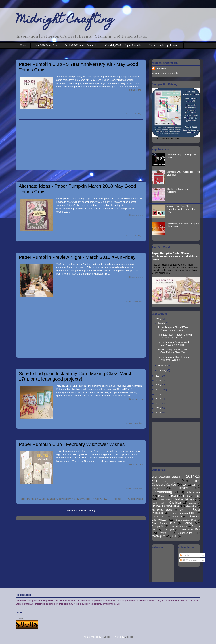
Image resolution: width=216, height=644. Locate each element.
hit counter (20, 618)
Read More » (136, 90)
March (162, 323)
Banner (156, 488)
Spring (188, 523)
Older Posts (136, 499)
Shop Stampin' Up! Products (164, 46)
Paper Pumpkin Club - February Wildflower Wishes (72, 444)
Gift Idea (175, 503)
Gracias (192, 503)
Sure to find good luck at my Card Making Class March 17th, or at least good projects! (76, 376)
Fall (198, 496)
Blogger (129, 637)
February (163, 366)
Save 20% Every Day (46, 46)
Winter (164, 533)
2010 (159, 408)
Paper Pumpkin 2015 (183, 513)
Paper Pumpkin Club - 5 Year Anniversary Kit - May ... (173, 329)
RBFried (106, 637)
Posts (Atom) (88, 511)
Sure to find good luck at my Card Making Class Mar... (172, 351)
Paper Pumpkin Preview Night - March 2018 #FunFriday (77, 257)
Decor (161, 496)
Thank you (168, 529)
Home (23, 46)
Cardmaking (162, 492)
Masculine (191, 506)
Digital (175, 496)
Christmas (194, 492)
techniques (159, 536)
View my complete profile (165, 73)
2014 (159, 390)
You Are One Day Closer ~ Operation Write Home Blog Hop (181, 209)
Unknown (161, 68)
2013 (159, 394)
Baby (194, 485)
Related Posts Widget (134, 114)
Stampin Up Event (179, 526)
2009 (159, 413)
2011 (159, 403)
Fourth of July (158, 503)
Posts (184, 555)
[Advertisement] (81, 145)
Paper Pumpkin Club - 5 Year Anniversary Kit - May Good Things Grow (63, 499)
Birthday (183, 488)
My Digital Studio (162, 510)
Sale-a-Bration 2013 (186, 520)
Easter (187, 496)
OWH (183, 510)
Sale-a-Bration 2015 (163, 523)
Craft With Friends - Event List (81, 46)
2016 (159, 381)
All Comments (189, 560)
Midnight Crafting (65, 20)
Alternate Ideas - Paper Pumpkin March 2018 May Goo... (175, 336)
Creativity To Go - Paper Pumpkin (123, 46)
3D (184, 485)
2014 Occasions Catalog (166, 477)
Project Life (158, 516)
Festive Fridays (184, 499)
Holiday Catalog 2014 (165, 506)
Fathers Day (164, 500)
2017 (159, 376)
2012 (159, 399)
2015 (159, 385)
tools (174, 536)
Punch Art (177, 516)
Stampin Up (158, 526)
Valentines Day (190, 529)
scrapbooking (185, 533)
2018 (159, 319)
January (163, 370)
